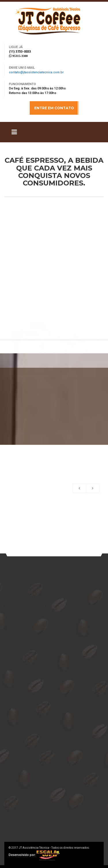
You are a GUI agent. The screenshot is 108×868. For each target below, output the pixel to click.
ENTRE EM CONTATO (54, 108)
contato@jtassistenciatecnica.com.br (36, 72)
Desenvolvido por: (34, 855)
